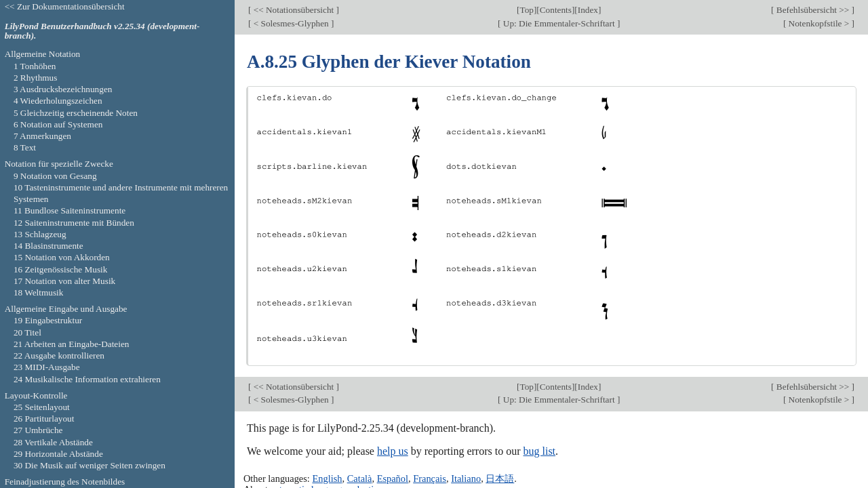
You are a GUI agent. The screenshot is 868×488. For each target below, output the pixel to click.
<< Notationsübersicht (293, 10)
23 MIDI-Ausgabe (47, 367)
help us (393, 451)
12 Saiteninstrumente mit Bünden (74, 223)
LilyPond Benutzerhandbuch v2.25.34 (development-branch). (102, 31)
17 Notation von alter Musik (64, 281)
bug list (539, 451)
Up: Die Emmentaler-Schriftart (559, 23)
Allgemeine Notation (43, 54)
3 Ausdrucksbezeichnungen (63, 89)
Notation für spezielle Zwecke (59, 164)
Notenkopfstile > (818, 23)
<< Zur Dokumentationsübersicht (65, 6)
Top (526, 10)
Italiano (466, 479)
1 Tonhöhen (35, 66)
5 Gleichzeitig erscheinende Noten (76, 113)
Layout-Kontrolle (36, 395)
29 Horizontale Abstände (58, 454)
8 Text (25, 147)
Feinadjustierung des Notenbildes (65, 482)
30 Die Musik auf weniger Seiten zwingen (90, 465)
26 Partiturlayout (44, 419)
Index (588, 10)
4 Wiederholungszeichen (58, 101)
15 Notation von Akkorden (62, 257)
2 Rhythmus (36, 78)
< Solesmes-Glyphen (291, 23)
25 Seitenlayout (42, 407)
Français (430, 479)
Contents (556, 10)
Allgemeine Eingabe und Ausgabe (66, 309)
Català (360, 479)
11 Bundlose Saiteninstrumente (70, 210)
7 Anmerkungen (42, 136)
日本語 (500, 479)
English (327, 479)
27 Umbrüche (38, 430)
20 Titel (27, 332)
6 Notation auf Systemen (58, 124)
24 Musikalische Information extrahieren (87, 379)
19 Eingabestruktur (48, 320)
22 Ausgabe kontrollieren (59, 355)
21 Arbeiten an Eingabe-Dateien (72, 344)
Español (393, 479)
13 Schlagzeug (40, 234)
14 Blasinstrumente (48, 246)
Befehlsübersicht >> (813, 10)
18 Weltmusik (39, 292)
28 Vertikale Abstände (53, 442)
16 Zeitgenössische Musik (61, 269)
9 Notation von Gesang (55, 176)
